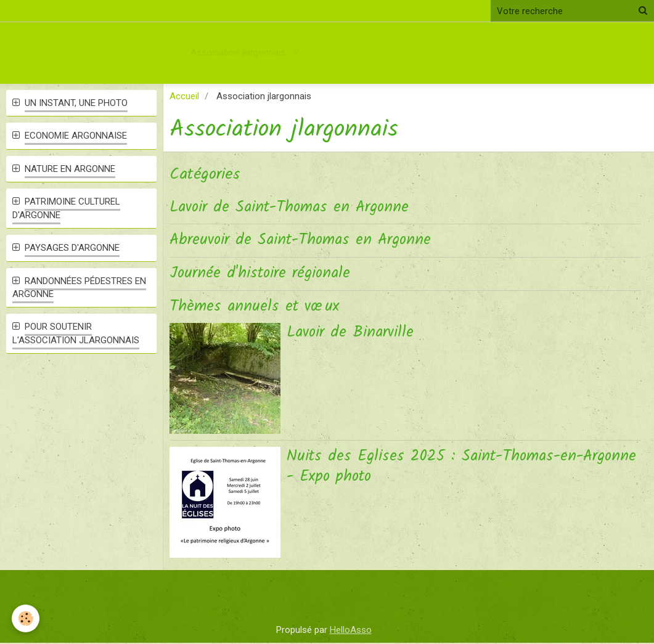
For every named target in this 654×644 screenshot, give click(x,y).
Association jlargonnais (239, 52)
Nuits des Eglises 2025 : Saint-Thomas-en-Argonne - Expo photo (438, 468)
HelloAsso (351, 630)
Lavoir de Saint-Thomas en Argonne (293, 207)
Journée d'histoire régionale (263, 274)
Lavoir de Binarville (353, 334)
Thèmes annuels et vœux (257, 307)
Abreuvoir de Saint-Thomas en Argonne (305, 241)
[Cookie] (26, 618)
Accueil (184, 96)
